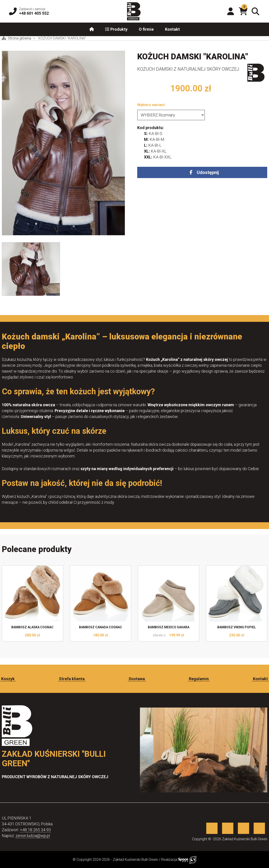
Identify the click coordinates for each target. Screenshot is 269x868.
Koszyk (8, 679)
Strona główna (20, 38)
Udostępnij (208, 172)
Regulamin (199, 679)
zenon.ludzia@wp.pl (33, 836)
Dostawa (137, 679)
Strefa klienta (72, 679)
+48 (24, 830)
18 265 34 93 (39, 830)
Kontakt (172, 29)
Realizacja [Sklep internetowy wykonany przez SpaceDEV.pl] (179, 860)
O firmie (146, 29)
